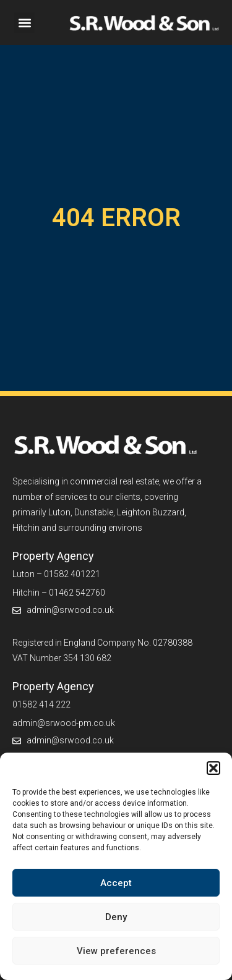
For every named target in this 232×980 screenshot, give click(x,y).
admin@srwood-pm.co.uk (64, 723)
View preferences (116, 951)
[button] (213, 768)
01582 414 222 (41, 704)
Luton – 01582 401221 (56, 574)
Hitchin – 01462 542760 (59, 593)
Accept (116, 883)
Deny (116, 917)
